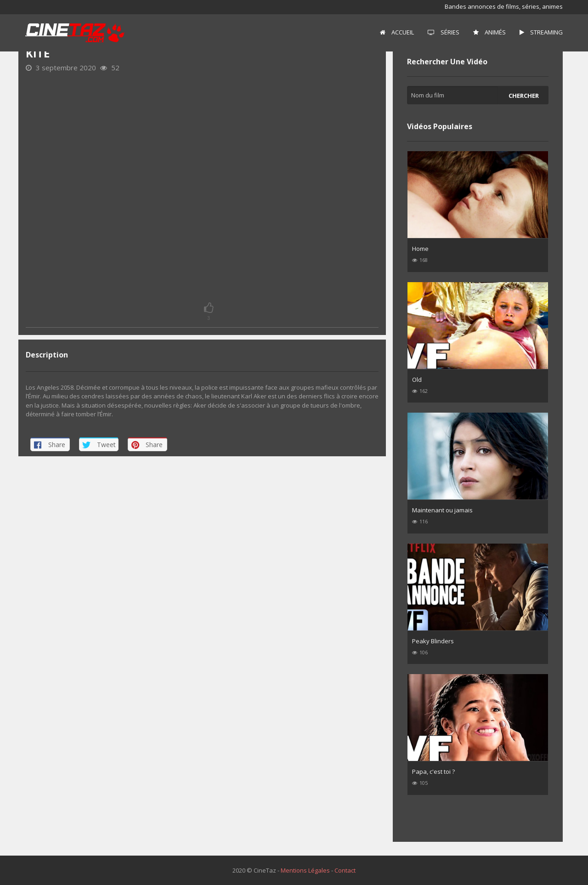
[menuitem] (397, 33)
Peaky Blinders (433, 641)
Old (417, 380)
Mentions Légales (305, 870)
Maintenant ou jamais (442, 510)
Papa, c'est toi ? (433, 772)
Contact (345, 870)
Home (420, 249)
